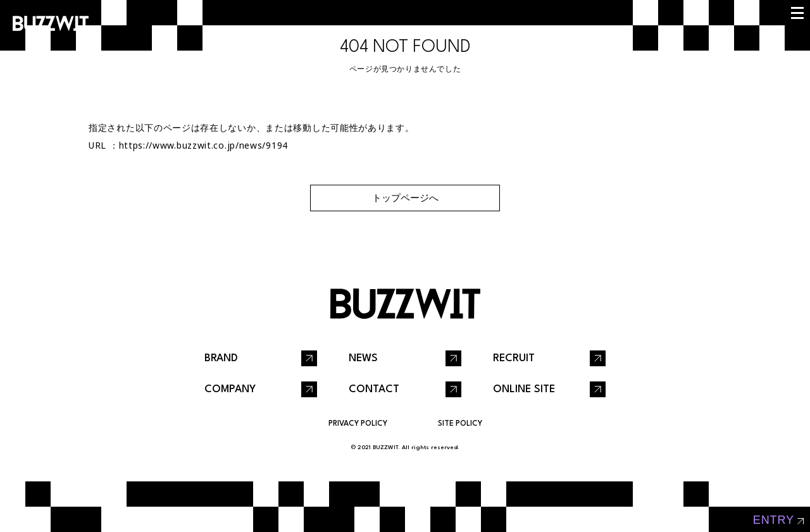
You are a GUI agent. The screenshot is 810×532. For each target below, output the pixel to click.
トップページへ (405, 198)
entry (774, 520)
